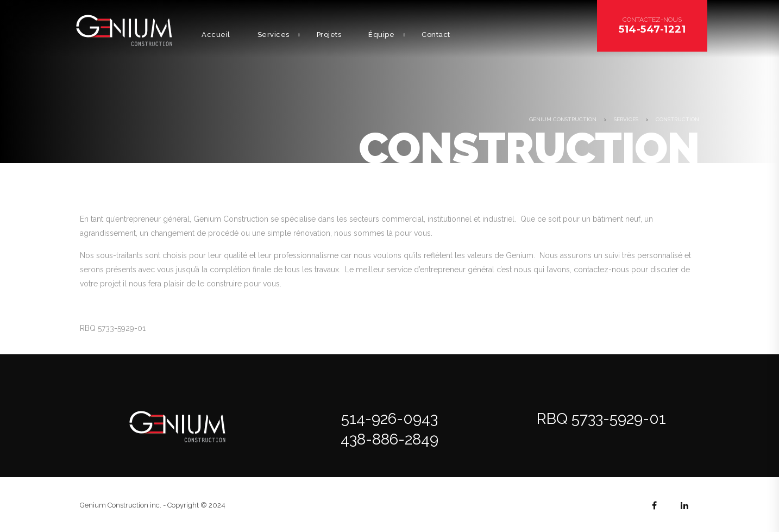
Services (274, 35)
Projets (329, 35)
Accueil (216, 35)
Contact (436, 35)
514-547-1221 (652, 29)
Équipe (381, 35)
